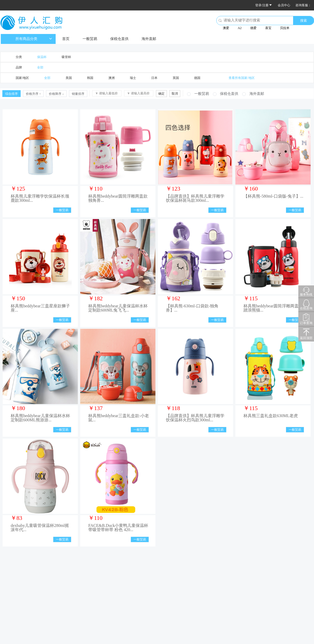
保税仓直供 (119, 39)
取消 (175, 94)
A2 (240, 28)
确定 (161, 94)
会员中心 (284, 5)
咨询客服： (303, 5)
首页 (66, 39)
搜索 (304, 21)
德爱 (253, 28)
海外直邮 (149, 39)
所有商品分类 (34, 39)
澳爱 (226, 28)
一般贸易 (90, 39)
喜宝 (268, 28)
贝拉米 (285, 28)
